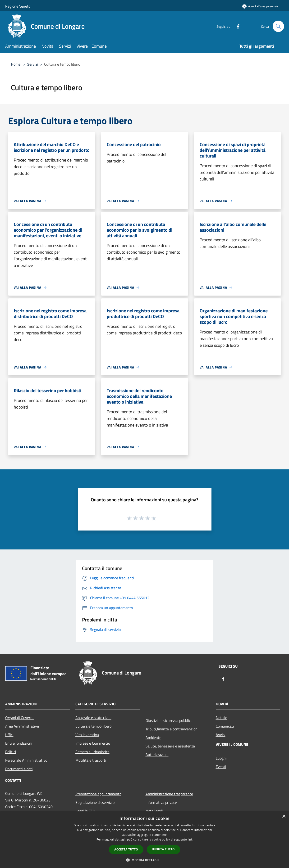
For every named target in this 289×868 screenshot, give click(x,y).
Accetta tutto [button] (126, 849)
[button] (145, 860)
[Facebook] (236, 26)
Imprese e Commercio (93, 743)
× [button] (284, 816)
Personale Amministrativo (26, 760)
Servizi (33, 64)
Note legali (154, 811)
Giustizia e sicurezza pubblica (169, 720)
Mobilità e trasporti (91, 760)
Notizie (221, 718)
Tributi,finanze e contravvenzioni (172, 729)
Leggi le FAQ (85, 811)
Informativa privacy (161, 802)
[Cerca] (278, 26)
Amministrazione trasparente (169, 794)
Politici (11, 752)
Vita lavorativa (87, 735)
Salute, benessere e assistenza (170, 746)
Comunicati (225, 726)
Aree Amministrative (22, 726)
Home (16, 64)
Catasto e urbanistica (92, 752)
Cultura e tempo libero (93, 726)
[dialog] (144, 840)
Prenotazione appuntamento (98, 794)
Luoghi (221, 758)
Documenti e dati (19, 769)
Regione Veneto (18, 6)
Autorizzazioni (157, 755)
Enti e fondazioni (19, 743)
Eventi (221, 767)
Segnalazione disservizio (95, 802)
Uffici (9, 735)
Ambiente (153, 738)
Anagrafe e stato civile (93, 718)
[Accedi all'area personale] (260, 6)
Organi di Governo (20, 718)
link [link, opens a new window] (190, 839)
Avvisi (221, 735)
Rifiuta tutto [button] (163, 849)
